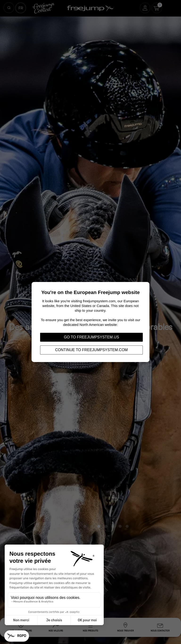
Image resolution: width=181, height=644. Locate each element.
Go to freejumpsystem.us (91, 337)
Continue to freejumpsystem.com (91, 350)
